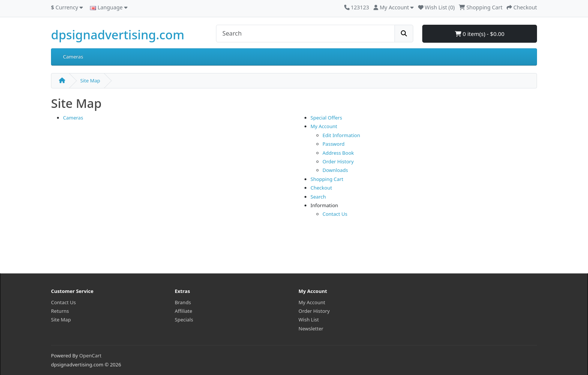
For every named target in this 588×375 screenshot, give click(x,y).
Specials (184, 320)
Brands (183, 302)
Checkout (321, 188)
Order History (338, 161)
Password (334, 144)
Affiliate (184, 311)
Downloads (335, 170)
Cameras (73, 57)
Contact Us (335, 214)
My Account (324, 126)
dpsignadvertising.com (118, 35)
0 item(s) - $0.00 (480, 34)
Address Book (338, 153)
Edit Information (341, 135)
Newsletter (311, 329)
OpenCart (90, 356)
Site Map (90, 81)
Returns (60, 311)
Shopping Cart (327, 179)
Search (318, 197)
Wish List (309, 320)
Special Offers (326, 118)
